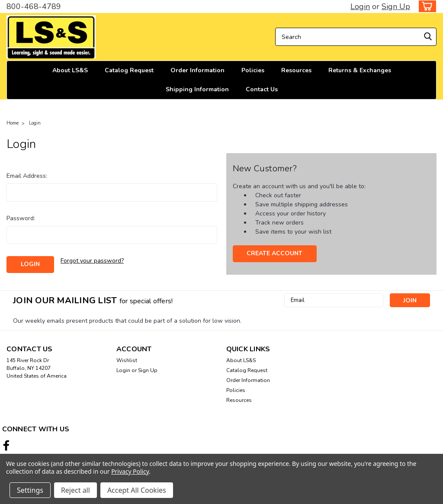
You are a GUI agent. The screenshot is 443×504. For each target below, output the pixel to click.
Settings (30, 490)
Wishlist (127, 360)
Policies (253, 70)
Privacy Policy (130, 471)
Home (13, 123)
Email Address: (27, 176)
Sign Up (396, 6)
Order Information (197, 70)
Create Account (274, 253)
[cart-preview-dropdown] (425, 6)
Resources (296, 70)
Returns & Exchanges (360, 70)
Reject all (75, 490)
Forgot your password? (92, 261)
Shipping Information (197, 89)
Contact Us (262, 89)
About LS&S (70, 70)
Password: (21, 218)
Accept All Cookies (137, 490)
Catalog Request (129, 70)
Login (360, 6)
